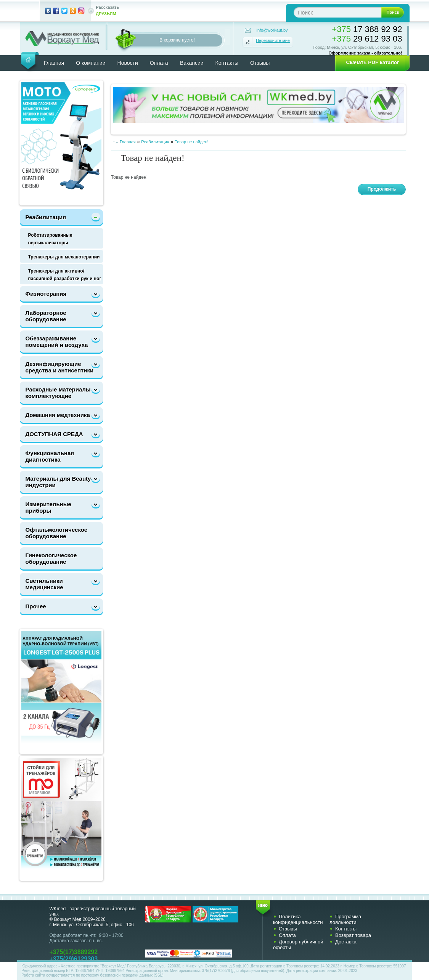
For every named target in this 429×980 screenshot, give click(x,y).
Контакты (227, 63)
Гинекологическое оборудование (51, 558)
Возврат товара (353, 935)
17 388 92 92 (367, 29)
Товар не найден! (191, 142)
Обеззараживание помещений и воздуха (57, 342)
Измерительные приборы (48, 507)
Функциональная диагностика (50, 456)
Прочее (36, 606)
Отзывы (260, 63)
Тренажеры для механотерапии (64, 257)
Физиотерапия (46, 294)
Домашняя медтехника (58, 415)
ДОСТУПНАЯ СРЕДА (54, 434)
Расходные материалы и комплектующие (61, 393)
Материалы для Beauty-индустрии (59, 482)
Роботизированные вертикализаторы (50, 239)
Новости (128, 63)
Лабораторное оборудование (46, 316)
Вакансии (192, 63)
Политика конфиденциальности (298, 919)
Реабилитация (46, 217)
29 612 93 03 (367, 39)
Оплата (159, 63)
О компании (91, 63)
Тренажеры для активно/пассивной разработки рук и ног (65, 275)
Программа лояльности (345, 919)
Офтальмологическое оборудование (57, 533)
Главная (54, 63)
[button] (370, 63)
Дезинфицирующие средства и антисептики (60, 367)
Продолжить (382, 189)
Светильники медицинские (44, 584)
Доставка (346, 942)
